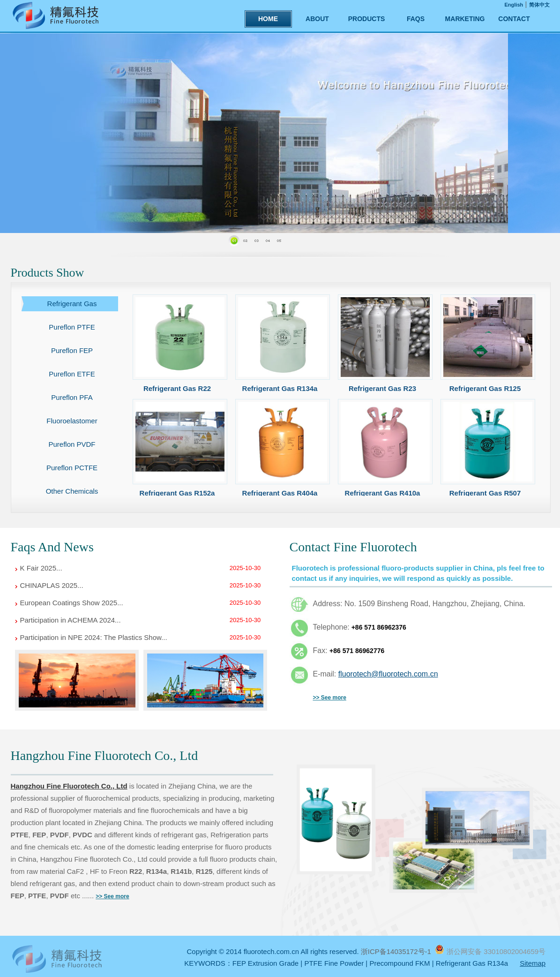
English (514, 5)
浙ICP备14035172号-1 (397, 951)
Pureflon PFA (72, 397)
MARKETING (465, 19)
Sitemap (533, 963)
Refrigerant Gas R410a (383, 493)
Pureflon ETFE (72, 374)
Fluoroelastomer (72, 421)
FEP (39, 835)
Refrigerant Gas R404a (280, 493)
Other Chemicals (72, 491)
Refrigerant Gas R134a (280, 388)
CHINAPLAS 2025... (52, 585)
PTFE (20, 835)
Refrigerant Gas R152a (177, 493)
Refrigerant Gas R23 (382, 388)
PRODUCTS (367, 19)
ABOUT (317, 19)
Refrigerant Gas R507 (485, 493)
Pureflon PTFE (72, 327)
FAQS (416, 19)
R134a (157, 871)
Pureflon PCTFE (72, 468)
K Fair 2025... (41, 568)
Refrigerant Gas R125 (485, 388)
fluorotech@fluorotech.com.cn (388, 674)
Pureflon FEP (72, 350)
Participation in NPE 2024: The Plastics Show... (94, 637)
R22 (136, 871)
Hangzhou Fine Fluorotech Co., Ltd (69, 786)
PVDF (60, 835)
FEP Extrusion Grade (265, 963)
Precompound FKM (399, 963)
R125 (204, 871)
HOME (268, 19)
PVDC (82, 835)
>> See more (330, 698)
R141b (181, 871)
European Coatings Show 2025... (72, 603)
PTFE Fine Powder (334, 963)
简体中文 (539, 5)
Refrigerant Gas (72, 304)
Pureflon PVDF (72, 444)
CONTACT (514, 19)
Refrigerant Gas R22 (177, 388)
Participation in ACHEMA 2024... (71, 620)
